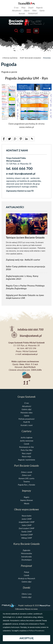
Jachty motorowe (27, 441)
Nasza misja (26, 457)
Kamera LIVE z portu (26, 478)
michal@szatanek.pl (30, 354)
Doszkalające (27, 560)
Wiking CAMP (27, 538)
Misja (23, 8)
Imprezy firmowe (27, 500)
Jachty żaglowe (26, 438)
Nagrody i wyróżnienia (27, 460)
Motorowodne (26, 553)
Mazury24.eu (45, 605)
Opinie (42, 11)
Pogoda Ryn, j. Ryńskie (26, 485)
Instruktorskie (26, 557)
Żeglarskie (26, 550)
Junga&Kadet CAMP (26, 522)
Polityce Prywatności (37, 631)
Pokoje (27, 572)
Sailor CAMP (27, 525)
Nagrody (39, 8)
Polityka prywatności (26, 419)
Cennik (26, 444)
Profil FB (27, 422)
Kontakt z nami (27, 425)
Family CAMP (27, 532)
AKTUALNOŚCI (15, 207)
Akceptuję (26, 638)
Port (30, 58)
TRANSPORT (33, 14)
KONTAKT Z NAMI (17, 150)
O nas (16, 8)
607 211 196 (31, 348)
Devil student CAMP (26, 528)
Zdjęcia (27, 11)
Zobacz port (27, 475)
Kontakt (22, 14)
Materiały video (26, 413)
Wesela (27, 504)
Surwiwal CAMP (27, 535)
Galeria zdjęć (27, 409)
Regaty (27, 497)
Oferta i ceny (27, 594)
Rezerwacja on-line (26, 447)
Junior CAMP (27, 519)
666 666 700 (36, 329)
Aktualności (17, 11)
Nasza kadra (27, 516)
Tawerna (27, 482)
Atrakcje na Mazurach (27, 579)
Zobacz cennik (27, 472)
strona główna (10, 58)
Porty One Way (27, 450)
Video (34, 11)
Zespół (31, 8)
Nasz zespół (26, 453)
